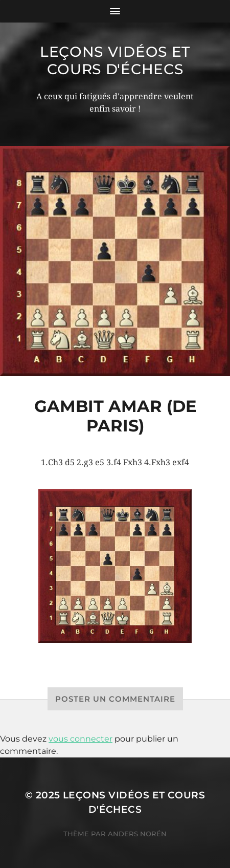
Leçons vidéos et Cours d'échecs (115, 60)
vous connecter (80, 739)
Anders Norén (137, 834)
